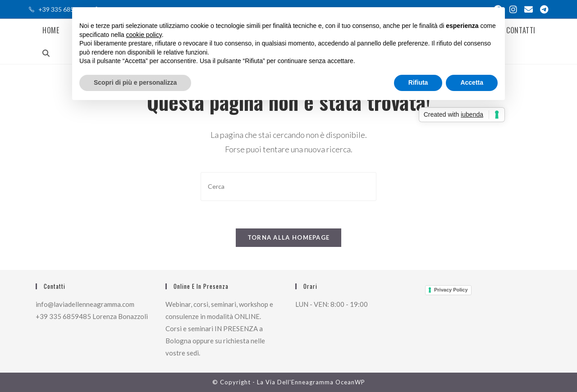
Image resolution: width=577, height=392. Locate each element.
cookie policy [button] (144, 35)
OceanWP (350, 382)
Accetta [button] (472, 82)
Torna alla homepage (289, 237)
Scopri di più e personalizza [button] (135, 82)
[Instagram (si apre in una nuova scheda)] (513, 9)
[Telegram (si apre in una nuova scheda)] (542, 9)
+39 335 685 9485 (64, 9)
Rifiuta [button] (418, 82)
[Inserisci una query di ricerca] (288, 186)
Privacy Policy (451, 290)
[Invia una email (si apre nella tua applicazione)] (529, 9)
